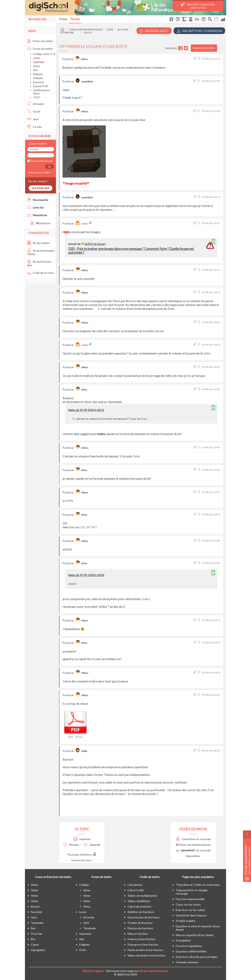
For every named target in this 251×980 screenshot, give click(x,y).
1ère (34, 917)
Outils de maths (150, 877)
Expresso (39, 82)
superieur (85, 934)
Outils (34, 111)
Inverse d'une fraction (141, 939)
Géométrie (67, 33)
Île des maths (38, 243)
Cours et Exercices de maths (53, 877)
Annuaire (36, 104)
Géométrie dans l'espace (191, 915)
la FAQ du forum (93, 244)
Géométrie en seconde (193, 839)
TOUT (37, 97)
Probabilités (183, 940)
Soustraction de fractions (144, 917)
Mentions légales (93, 971)
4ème (34, 896)
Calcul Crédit (136, 890)
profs (83, 950)
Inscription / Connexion (199, 31)
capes (35, 944)
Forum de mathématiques (86, 29)
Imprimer (82, 839)
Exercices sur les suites (190, 910)
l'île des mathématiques (154, 971)
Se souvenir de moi (41, 161)
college (84, 885)
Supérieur (39, 62)
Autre (37, 66)
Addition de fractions (141, 912)
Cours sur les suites (188, 904)
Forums (75, 19)
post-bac (37, 934)
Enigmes (38, 74)
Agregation (38, 950)
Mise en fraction (138, 934)
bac (33, 928)
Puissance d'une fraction (143, 944)
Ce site (34, 127)
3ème (34, 901)
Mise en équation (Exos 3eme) (195, 935)
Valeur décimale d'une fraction (146, 955)
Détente (38, 78)
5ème (34, 890)
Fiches (63, 19)
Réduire (71, 845)
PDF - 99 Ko (75, 724)
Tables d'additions (139, 901)
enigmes (85, 944)
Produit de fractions (140, 923)
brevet (35, 906)
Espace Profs (41, 86)
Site (35, 70)
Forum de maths (40, 49)
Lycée (110, 29)
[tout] (88, 33)
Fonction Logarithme (189, 946)
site (82, 939)
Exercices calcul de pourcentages (197, 957)
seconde (37, 912)
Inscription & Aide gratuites (198, 6)
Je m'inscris (41, 188)
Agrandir (92, 845)
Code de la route (40, 273)
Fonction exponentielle (190, 899)
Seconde (123, 29)
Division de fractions (140, 928)
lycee (83, 912)
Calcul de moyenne (139, 906)
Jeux (33, 119)
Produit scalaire (186, 921)
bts (33, 939)
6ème (34, 885)
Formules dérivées (187, 962)
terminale (37, 923)
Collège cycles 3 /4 (44, 54)
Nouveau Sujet (154, 31)
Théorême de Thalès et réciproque (198, 885)
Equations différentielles (191, 951)
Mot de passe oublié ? (39, 172)
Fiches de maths (40, 41)
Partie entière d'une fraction (145, 950)
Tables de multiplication (142, 896)
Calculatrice (135, 885)
